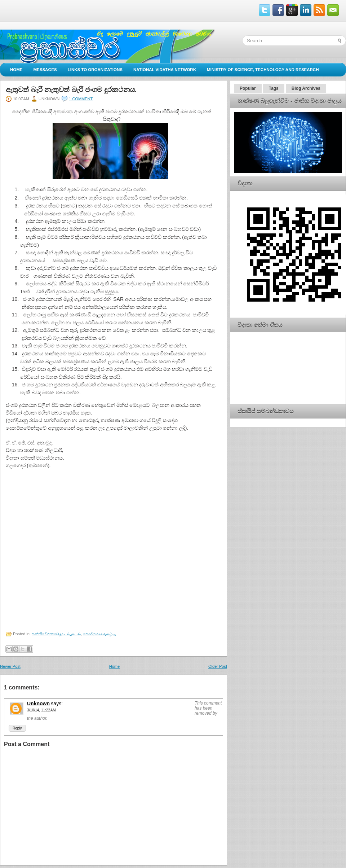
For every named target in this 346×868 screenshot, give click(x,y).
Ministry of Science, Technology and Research (263, 70)
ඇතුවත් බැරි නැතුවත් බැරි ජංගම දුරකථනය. (71, 89)
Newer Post (10, 666)
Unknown (38, 703)
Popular (248, 88)
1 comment (81, 99)
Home (16, 70)
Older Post (218, 666)
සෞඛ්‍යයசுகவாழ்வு (100, 634)
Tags (274, 88)
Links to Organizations (95, 70)
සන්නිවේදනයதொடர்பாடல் (56, 634)
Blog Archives (306, 88)
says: (57, 703)
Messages (45, 70)
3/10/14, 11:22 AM (41, 710)
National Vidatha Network (165, 70)
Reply (17, 728)
